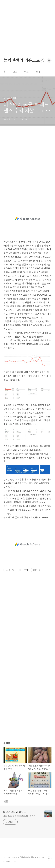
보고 (15, 72)
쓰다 (38, 72)
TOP (49, 859)
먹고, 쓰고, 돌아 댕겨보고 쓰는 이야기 (19, 816)
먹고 (26, 72)
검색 (43, 61)
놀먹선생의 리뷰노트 (22, 61)
